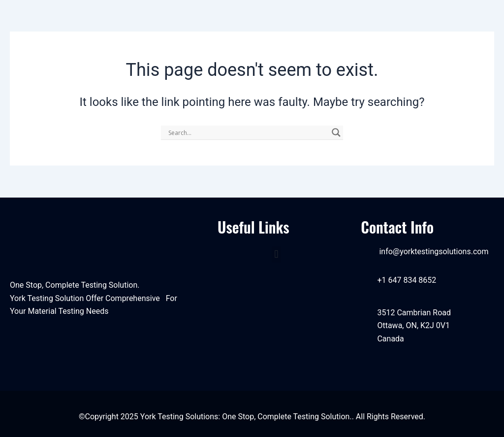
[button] (276, 254)
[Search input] (248, 133)
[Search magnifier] (336, 133)
